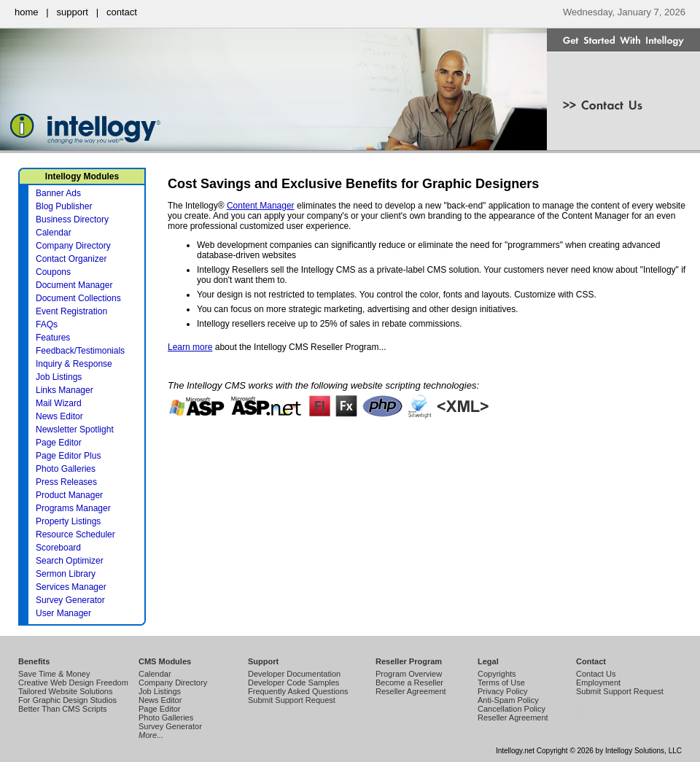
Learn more (190, 347)
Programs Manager (73, 508)
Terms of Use (501, 683)
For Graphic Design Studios (67, 700)
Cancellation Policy (512, 709)
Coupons (53, 272)
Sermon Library (66, 574)
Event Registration (71, 311)
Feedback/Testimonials (80, 351)
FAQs (47, 324)
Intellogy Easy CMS (579, 716)
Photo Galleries (66, 469)
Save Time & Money (54, 674)
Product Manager (69, 495)
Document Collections (78, 298)
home (27, 12)
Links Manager (65, 390)
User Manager (63, 613)
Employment (598, 683)
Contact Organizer (71, 259)
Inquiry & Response (74, 364)
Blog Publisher (64, 206)
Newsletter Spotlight (75, 429)
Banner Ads (58, 193)
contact (122, 12)
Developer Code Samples (293, 683)
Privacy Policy (502, 691)
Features (53, 338)
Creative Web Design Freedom (73, 683)
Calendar (54, 233)
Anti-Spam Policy (508, 700)
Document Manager (74, 285)
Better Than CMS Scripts (62, 709)
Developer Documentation (294, 674)
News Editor (59, 416)
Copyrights (497, 674)
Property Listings (68, 521)
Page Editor (59, 443)
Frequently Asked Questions (298, 691)
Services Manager (71, 587)
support (73, 12)
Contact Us (596, 674)
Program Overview (409, 674)
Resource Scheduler (75, 534)
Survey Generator (70, 600)
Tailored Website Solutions (65, 691)
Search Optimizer (70, 561)
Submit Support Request (292, 700)
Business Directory (72, 219)
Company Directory (73, 246)
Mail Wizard (59, 403)
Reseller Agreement (411, 691)
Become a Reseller (409, 683)
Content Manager (261, 206)
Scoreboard (58, 548)
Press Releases (66, 482)
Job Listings (59, 377)
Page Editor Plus (68, 456)
